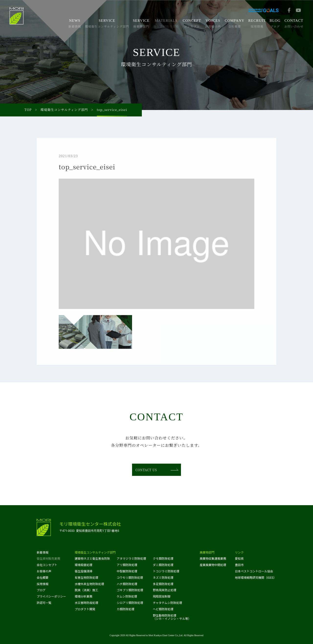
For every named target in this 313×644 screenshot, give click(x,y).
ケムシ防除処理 (127, 597)
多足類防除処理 (163, 584)
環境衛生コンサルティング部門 (64, 110)
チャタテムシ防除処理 (168, 603)
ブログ (41, 590)
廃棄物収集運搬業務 (213, 559)
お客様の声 (44, 571)
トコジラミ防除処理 (166, 571)
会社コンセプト (47, 565)
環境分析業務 (84, 597)
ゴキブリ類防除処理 (130, 590)
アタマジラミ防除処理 (131, 559)
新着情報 (43, 553)
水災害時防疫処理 (87, 603)
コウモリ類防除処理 (130, 578)
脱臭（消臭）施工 (87, 590)
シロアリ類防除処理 (130, 603)
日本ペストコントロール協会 (254, 571)
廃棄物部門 (207, 553)
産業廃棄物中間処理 (213, 565)
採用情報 (43, 584)
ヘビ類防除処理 (163, 609)
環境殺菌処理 (84, 565)
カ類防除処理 (125, 609)
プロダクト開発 (85, 609)
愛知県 (239, 559)
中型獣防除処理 (127, 571)
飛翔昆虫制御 (162, 597)
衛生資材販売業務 (48, 559)
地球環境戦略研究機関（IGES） (256, 578)
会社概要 (43, 578)
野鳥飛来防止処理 (165, 590)
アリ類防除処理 (127, 565)
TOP (28, 110)
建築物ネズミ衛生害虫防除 (92, 559)
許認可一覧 (44, 603)
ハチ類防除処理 (127, 584)
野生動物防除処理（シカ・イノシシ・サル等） (172, 617)
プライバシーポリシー (51, 597)
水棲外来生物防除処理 (89, 584)
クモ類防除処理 (163, 559)
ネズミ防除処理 (163, 578)
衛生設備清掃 (84, 571)
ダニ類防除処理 (163, 565)
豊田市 (239, 565)
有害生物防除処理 (87, 578)
